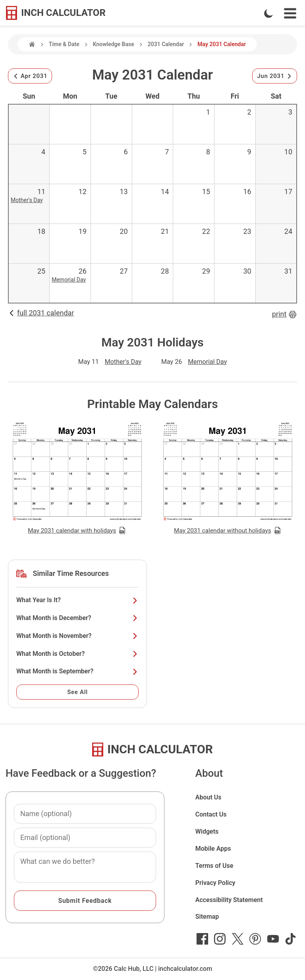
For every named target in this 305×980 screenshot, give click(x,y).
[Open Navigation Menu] (290, 13)
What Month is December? (77, 618)
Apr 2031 (30, 76)
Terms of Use (214, 866)
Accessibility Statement (229, 900)
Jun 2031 (275, 76)
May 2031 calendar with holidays (77, 531)
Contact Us (211, 814)
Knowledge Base (114, 44)
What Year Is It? (77, 600)
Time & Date (64, 44)
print (285, 314)
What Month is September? (77, 671)
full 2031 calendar (41, 313)
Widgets (207, 831)
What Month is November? (77, 636)
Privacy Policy (215, 883)
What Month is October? (77, 654)
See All (77, 692)
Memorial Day (69, 280)
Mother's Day (27, 200)
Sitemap (207, 917)
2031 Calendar (166, 44)
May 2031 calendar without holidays (228, 531)
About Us (208, 797)
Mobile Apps (213, 849)
